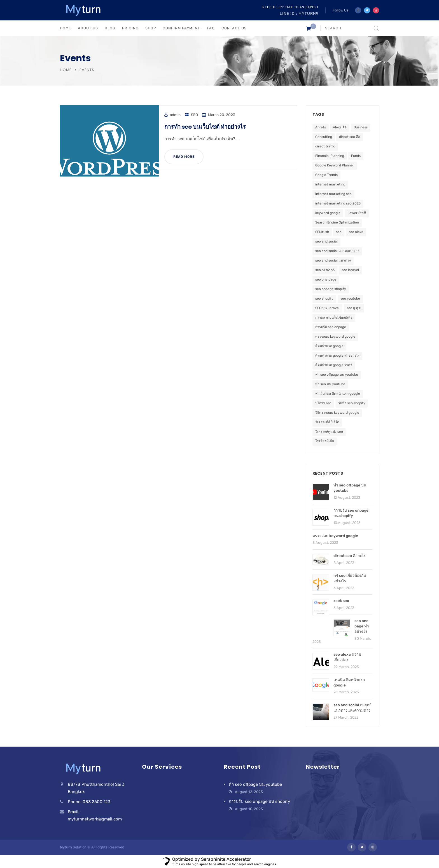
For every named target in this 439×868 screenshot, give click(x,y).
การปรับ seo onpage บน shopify (259, 801)
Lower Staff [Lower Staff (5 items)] (357, 213)
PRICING (130, 28)
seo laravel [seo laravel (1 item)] (350, 270)
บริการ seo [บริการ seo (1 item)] (323, 403)
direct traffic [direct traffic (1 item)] (325, 146)
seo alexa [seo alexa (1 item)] (356, 232)
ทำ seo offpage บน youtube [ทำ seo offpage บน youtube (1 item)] (337, 375)
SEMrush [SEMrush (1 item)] (322, 232)
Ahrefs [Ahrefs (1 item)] (321, 127)
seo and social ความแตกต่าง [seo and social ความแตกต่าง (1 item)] (337, 251)
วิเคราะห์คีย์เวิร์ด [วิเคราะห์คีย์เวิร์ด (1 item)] (327, 422)
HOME (66, 28)
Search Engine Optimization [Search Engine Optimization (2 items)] (337, 222)
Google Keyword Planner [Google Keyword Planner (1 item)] (335, 165)
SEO (194, 115)
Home (66, 70)
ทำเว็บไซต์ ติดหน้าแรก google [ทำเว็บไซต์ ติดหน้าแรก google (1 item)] (338, 394)
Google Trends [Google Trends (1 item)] (326, 175)
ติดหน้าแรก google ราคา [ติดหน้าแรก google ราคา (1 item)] (334, 365)
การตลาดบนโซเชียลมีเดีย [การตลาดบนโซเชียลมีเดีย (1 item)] (334, 317)
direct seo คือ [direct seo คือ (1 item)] (350, 137)
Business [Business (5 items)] (361, 127)
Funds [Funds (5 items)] (356, 156)
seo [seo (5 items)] (339, 232)
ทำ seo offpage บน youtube (255, 784)
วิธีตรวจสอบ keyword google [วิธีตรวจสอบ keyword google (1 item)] (337, 413)
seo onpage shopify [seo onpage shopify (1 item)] (331, 289)
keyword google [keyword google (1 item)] (328, 213)
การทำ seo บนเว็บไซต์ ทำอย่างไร (205, 127)
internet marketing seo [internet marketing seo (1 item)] (333, 194)
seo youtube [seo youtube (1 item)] (350, 298)
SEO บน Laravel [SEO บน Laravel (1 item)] (327, 308)
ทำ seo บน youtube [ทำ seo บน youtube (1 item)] (330, 384)
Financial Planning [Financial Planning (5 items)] (330, 156)
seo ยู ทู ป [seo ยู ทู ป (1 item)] (354, 308)
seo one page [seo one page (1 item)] (326, 279)
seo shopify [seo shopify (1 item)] (324, 298)
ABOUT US (88, 28)
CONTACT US (234, 28)
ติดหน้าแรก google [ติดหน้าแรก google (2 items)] (329, 346)
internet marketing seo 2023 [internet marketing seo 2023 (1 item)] (338, 203)
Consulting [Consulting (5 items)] (324, 137)
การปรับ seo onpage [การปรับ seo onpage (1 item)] (331, 327)
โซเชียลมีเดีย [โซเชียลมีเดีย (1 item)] (325, 441)
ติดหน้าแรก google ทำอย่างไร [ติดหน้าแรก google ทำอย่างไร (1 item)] (337, 356)
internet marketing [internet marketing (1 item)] (330, 184)
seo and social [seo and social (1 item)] (326, 241)
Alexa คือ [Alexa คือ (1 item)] (340, 127)
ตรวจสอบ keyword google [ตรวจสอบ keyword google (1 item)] (335, 337)
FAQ (211, 28)
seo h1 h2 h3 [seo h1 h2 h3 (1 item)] (325, 270)
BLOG (110, 28)
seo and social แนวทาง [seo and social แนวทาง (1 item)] (333, 260)
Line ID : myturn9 (299, 14)
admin (175, 115)
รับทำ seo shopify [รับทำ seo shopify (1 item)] (352, 403)
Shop (151, 28)
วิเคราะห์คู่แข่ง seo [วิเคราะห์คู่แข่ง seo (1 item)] (329, 432)
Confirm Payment (181, 28)
